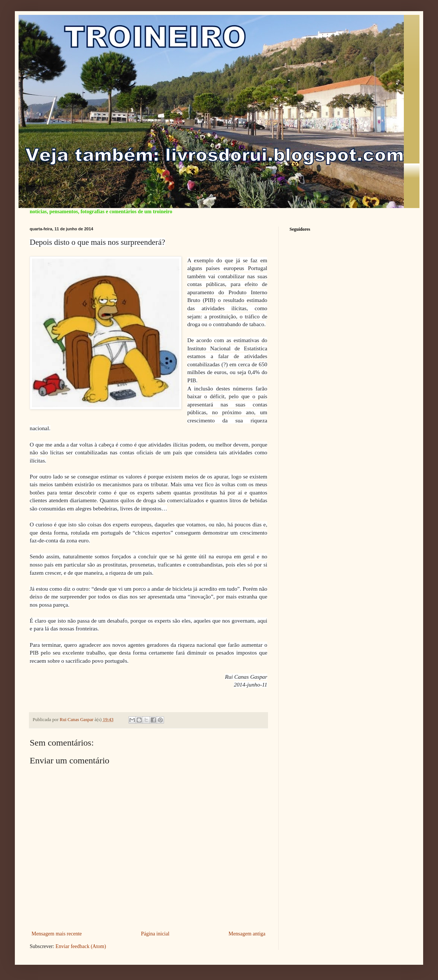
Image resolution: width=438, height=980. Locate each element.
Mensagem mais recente (57, 934)
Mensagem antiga (247, 934)
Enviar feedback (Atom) (81, 946)
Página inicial (155, 934)
